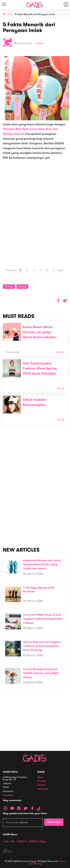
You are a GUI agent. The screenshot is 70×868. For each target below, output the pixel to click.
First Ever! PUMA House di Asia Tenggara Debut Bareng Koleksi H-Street (43, 619)
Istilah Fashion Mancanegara (35, 402)
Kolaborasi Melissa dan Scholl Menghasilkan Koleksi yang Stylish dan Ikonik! (42, 564)
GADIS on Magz (38, 841)
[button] (65, 301)
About (41, 777)
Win (13, 841)
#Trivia (9, 287)
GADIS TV (22, 841)
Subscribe (54, 822)
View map (8, 795)
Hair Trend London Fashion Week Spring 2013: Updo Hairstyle (40, 369)
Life (10, 14)
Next (61, 270)
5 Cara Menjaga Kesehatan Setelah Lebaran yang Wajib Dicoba (41, 673)
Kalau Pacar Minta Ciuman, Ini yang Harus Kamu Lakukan (40, 332)
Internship (43, 789)
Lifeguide (39, 43)
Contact (42, 781)
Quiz (6, 841)
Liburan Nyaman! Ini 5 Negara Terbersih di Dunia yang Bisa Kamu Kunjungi (42, 646)
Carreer (42, 785)
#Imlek (22, 287)
